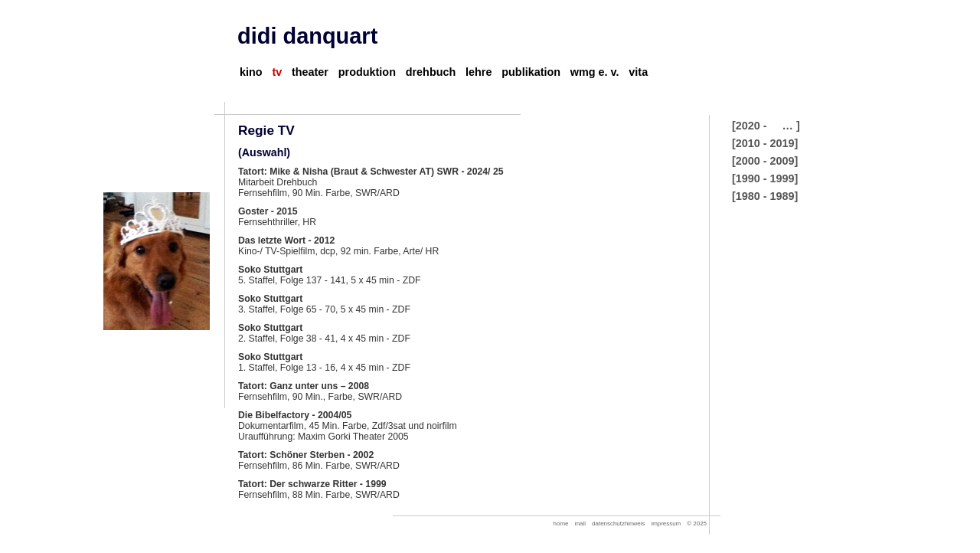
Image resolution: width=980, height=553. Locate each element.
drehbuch (431, 72)
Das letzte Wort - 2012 (286, 241)
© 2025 (697, 524)
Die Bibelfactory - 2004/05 (295, 415)
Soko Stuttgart (270, 270)
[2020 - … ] (766, 126)
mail (581, 524)
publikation (531, 72)
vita (638, 72)
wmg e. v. (595, 72)
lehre (479, 72)
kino (251, 72)
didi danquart (307, 36)
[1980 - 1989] (765, 196)
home (561, 524)
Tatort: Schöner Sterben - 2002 (306, 455)
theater (310, 72)
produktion (367, 72)
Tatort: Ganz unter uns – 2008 (304, 386)
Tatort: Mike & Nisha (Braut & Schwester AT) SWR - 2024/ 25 (371, 172)
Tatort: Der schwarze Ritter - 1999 (312, 484)
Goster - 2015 (268, 211)
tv (277, 72)
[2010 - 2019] (765, 143)
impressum (666, 524)
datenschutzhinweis (618, 524)
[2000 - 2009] (765, 161)
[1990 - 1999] (765, 178)
